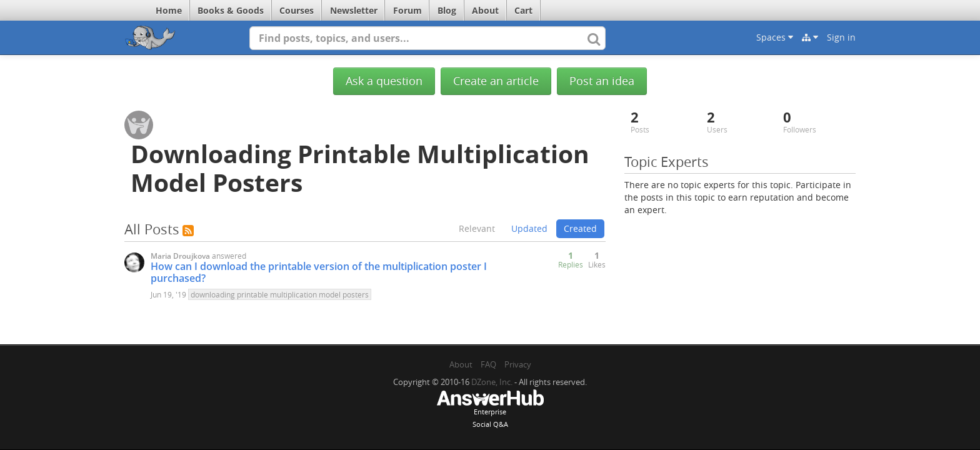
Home (169, 10)
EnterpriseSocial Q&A (490, 410)
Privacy (518, 364)
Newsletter (354, 10)
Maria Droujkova (180, 256)
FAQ (488, 364)
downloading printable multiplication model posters (280, 294)
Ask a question (384, 81)
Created (580, 228)
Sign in (841, 37)
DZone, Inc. (492, 382)
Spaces (775, 37)
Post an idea (602, 81)
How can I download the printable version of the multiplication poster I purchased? (319, 272)
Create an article (496, 81)
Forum (407, 10)
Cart (523, 10)
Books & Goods (231, 10)
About (485, 10)
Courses (297, 10)
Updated (529, 228)
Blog (447, 10)
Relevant (477, 228)
